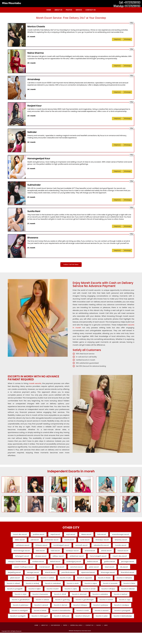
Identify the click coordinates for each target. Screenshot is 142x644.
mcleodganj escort (84, 563)
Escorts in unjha (40, 598)
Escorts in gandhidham (125, 604)
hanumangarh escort (100, 558)
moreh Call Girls (76, 637)
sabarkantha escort (103, 546)
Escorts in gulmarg (38, 610)
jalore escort (64, 581)
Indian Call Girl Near (71, 265)
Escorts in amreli (60, 598)
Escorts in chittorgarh (27, 627)
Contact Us (91, 10)
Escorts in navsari (84, 610)
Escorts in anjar (121, 598)
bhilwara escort (39, 546)
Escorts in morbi (60, 621)
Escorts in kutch (21, 598)
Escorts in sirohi (20, 592)
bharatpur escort (105, 540)
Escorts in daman (37, 615)
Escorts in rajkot (122, 592)
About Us (58, 10)
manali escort (60, 569)
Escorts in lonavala (60, 592)
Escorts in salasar (17, 610)
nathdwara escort (19, 546)
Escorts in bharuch (72, 627)
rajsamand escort (118, 575)
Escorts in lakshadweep (115, 627)
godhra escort (122, 563)
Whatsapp (127, 39)
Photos (69, 10)
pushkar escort (36, 535)
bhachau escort (125, 540)
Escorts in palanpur (80, 615)
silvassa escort (39, 558)
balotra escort (104, 563)
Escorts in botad (15, 621)
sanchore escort (94, 569)
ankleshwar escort (77, 558)
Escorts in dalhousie (50, 627)
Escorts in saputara (18, 587)
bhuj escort (81, 581)
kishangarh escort (19, 558)
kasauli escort (127, 552)
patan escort (113, 569)
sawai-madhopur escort (37, 569)
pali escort (32, 540)
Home (49, 10)
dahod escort (64, 563)
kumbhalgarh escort (61, 546)
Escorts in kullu (119, 581)
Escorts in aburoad (58, 604)
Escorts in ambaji (102, 587)
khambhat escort (46, 581)
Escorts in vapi (104, 610)
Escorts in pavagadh (102, 621)
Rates (65, 637)
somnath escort (82, 546)
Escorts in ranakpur (102, 615)
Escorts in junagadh (101, 592)
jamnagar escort (14, 569)
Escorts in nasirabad (124, 587)
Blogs (99, 637)
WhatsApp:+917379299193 (127, 6)
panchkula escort (97, 575)
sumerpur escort (72, 552)
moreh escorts (35, 384)
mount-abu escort (123, 558)
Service (79, 10)
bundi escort (69, 540)
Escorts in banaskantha (38, 621)
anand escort (91, 552)
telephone (117, 39)
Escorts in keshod (102, 604)
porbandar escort (50, 540)
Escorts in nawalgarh (125, 615)
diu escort (21, 575)
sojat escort (71, 535)
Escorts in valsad (81, 587)
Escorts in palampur (124, 610)
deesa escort (88, 535)
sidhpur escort (57, 558)
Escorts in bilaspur (58, 615)
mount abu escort (16, 535)
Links (106, 637)
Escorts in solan (92, 627)
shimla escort (109, 552)
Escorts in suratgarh (125, 621)
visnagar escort (59, 575)
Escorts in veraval (16, 615)
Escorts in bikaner (101, 598)
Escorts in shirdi (37, 604)
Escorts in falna (80, 592)
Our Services (55, 637)
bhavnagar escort (25, 581)
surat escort (86, 540)
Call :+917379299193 (130, 2)
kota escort (104, 535)
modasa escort (46, 563)
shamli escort (77, 575)
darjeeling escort (39, 575)
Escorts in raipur (39, 592)
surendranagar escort (124, 535)
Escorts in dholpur (80, 598)
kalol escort (38, 552)
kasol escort (130, 569)
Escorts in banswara (16, 604)
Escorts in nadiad (99, 581)
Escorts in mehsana (60, 587)
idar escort (76, 569)
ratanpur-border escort (23, 563)
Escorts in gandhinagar (61, 610)
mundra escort (124, 546)
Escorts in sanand (80, 621)
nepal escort (54, 535)
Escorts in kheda (39, 587)
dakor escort (16, 540)
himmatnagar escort (18, 552)
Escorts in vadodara (80, 604)
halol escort (54, 552)
